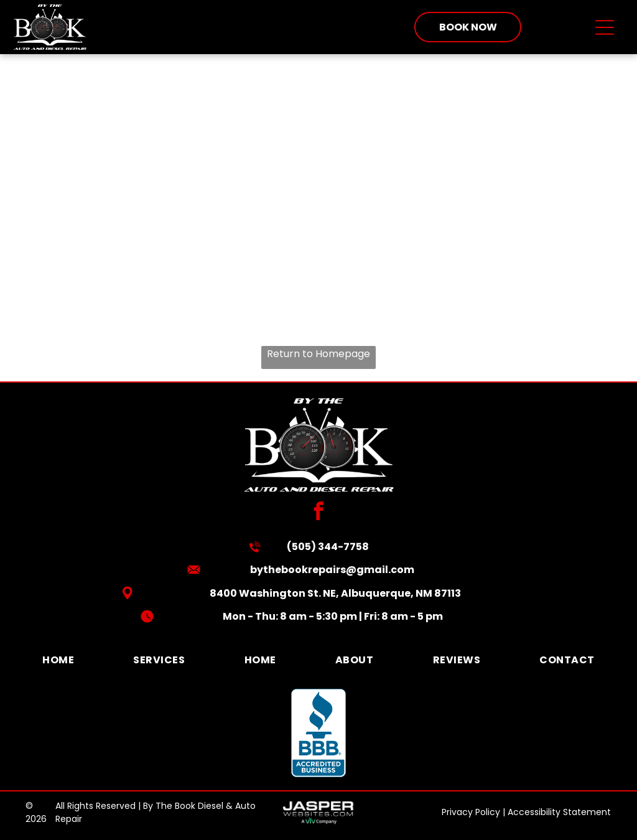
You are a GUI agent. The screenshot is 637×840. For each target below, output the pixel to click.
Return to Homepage (318, 354)
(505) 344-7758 (328, 547)
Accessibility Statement (559, 812)
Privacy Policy (471, 812)
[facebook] (319, 513)
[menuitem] (58, 660)
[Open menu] (605, 27)
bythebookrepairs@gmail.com (332, 570)
